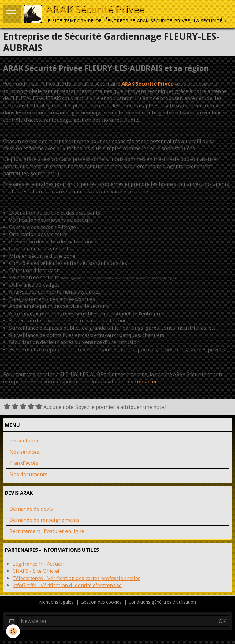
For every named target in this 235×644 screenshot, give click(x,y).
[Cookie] (13, 631)
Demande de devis (31, 509)
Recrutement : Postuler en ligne (47, 531)
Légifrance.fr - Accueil (38, 564)
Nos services (24, 452)
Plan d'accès (24, 463)
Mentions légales (56, 602)
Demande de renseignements (44, 520)
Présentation (25, 440)
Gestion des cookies (101, 602)
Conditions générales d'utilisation (162, 602)
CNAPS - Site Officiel (36, 571)
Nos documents (28, 474)
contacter (146, 381)
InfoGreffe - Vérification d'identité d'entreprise (67, 585)
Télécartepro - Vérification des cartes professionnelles (76, 578)
